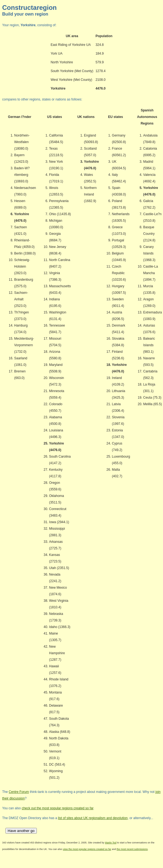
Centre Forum (19, 792)
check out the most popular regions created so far (58, 808)
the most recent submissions (132, 849)
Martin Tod (111, 843)
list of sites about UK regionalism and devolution (93, 818)
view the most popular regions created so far (87, 849)
